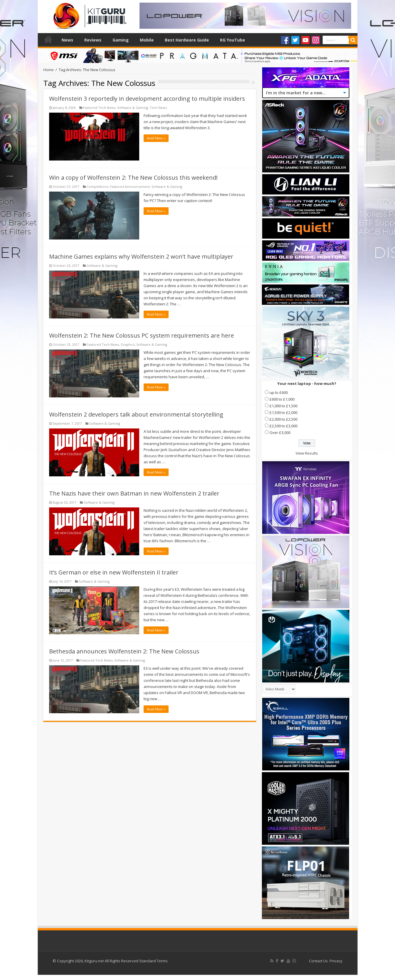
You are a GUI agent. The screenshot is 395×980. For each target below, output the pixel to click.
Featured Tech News (99, 108)
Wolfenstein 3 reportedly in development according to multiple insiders (147, 99)
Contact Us (318, 961)
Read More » (156, 138)
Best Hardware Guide (187, 40)
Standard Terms (153, 961)
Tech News (158, 108)
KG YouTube (233, 40)
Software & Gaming (133, 108)
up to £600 (279, 392)
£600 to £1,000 (282, 399)
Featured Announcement (130, 187)
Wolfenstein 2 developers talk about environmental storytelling (136, 414)
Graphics (128, 344)
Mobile (147, 40)
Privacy (336, 961)
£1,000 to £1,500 (283, 406)
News (67, 40)
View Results (307, 453)
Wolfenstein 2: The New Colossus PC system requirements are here (142, 335)
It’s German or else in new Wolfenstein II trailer (114, 572)
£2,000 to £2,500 (283, 419)
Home (48, 39)
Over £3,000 (280, 433)
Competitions (97, 187)
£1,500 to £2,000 (283, 412)
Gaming (121, 40)
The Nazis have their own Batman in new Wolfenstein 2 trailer (134, 493)
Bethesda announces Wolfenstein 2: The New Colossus (124, 651)
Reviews (93, 40)
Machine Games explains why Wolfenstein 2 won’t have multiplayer (141, 256)
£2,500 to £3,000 (283, 426)
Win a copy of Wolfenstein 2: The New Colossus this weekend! (133, 178)
